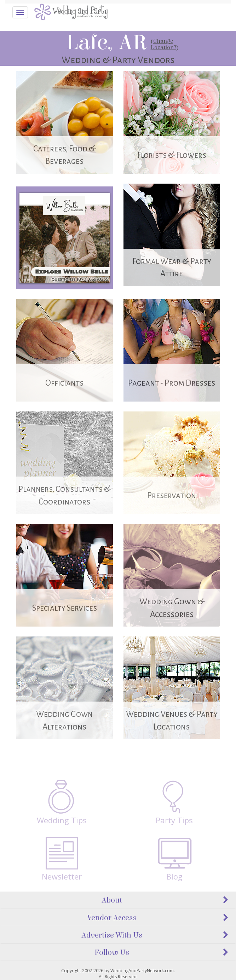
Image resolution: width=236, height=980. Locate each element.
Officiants (64, 383)
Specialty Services (65, 608)
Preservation (172, 495)
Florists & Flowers (172, 155)
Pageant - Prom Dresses (172, 383)
